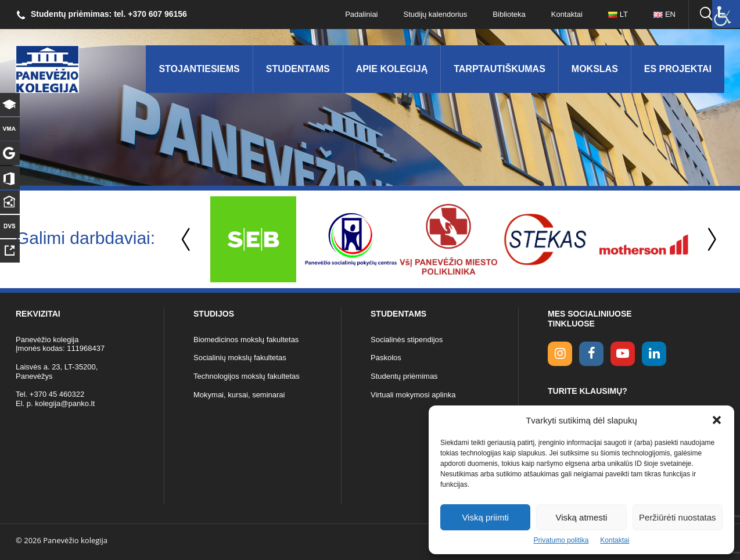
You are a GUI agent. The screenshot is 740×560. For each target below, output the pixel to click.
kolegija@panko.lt (65, 403)
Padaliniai (361, 14)
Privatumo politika (561, 540)
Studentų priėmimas (404, 376)
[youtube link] (623, 354)
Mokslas (595, 69)
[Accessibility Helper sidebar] (726, 14)
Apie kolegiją (392, 69)
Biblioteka (509, 14)
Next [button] (710, 240)
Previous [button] (187, 240)
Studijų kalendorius (436, 14)
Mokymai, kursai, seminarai (239, 395)
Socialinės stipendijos (407, 340)
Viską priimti (485, 517)
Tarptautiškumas (500, 69)
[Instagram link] (560, 354)
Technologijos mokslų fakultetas (247, 376)
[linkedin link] (654, 354)
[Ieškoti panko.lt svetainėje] (706, 15)
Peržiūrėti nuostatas (678, 517)
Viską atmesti (582, 517)
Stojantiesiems (199, 69)
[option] (253, 239)
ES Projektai (678, 69)
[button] (717, 420)
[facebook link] (591, 354)
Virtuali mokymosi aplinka (413, 395)
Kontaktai (615, 540)
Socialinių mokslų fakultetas (240, 358)
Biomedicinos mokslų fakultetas (246, 340)
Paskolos (386, 358)
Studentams (298, 69)
